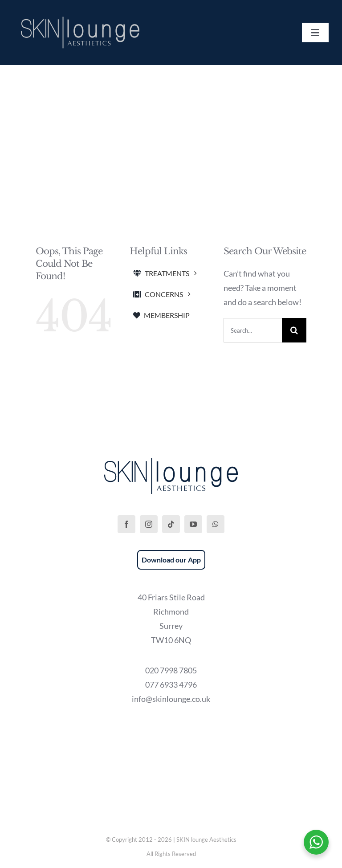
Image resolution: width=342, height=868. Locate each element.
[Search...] (253, 330)
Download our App (171, 560)
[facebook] (126, 524)
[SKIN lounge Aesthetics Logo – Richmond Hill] (80, 15)
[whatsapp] (216, 524)
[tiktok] (171, 524)
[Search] (294, 330)
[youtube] (193, 524)
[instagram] (149, 524)
